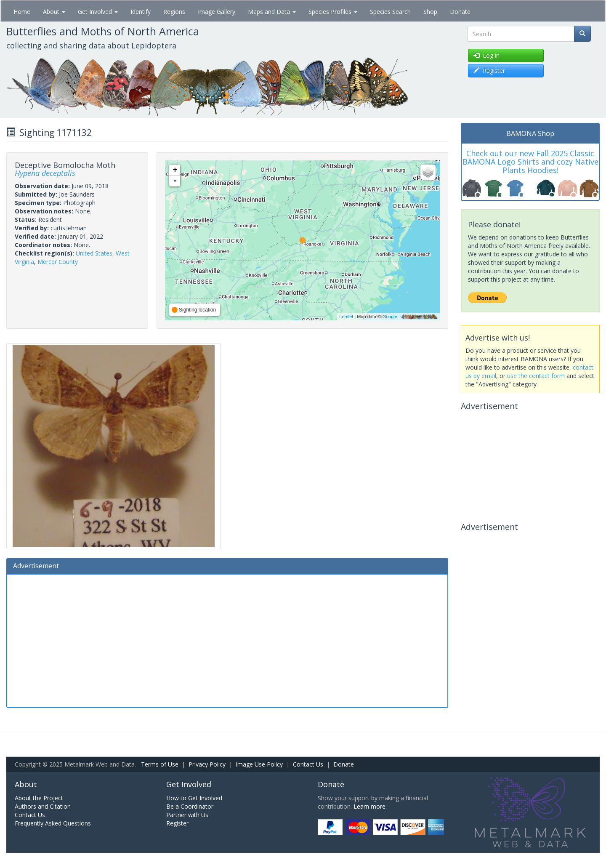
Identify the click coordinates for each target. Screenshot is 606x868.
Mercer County (58, 262)
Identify (141, 12)
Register (177, 823)
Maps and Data (272, 12)
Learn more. (370, 806)
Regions (174, 12)
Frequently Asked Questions (53, 823)
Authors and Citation (43, 806)
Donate (460, 12)
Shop (430, 12)
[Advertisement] (227, 640)
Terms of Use (160, 764)
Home (22, 12)
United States (94, 253)
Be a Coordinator (190, 806)
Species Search (390, 12)
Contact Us (308, 764)
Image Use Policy (259, 764)
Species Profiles (333, 12)
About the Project (39, 798)
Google (389, 317)
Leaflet (346, 317)
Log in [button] (486, 55)
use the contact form (536, 376)
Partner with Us (187, 815)
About (54, 12)
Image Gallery (217, 12)
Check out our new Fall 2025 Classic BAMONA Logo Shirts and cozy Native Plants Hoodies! (530, 162)
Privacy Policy (207, 764)
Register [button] (489, 71)
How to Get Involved (194, 798)
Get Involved (98, 12)
